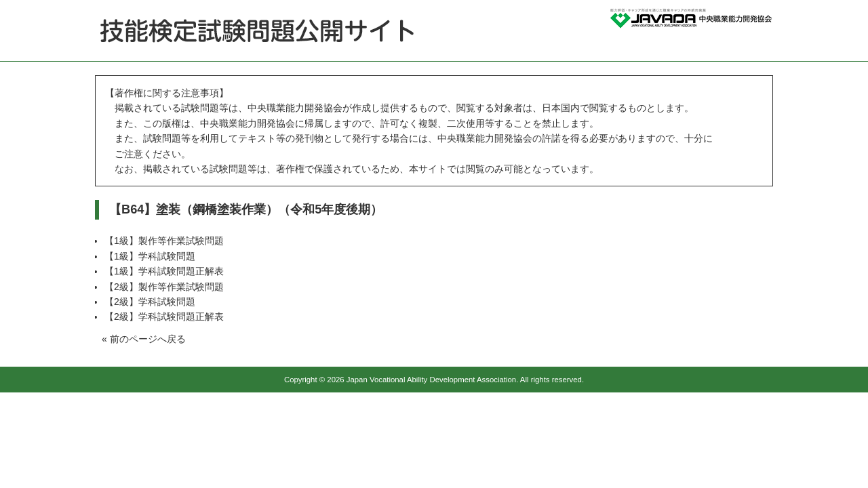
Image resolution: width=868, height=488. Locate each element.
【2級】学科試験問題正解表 (164, 317)
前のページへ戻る (148, 339)
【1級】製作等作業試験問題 (164, 241)
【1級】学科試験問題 (150, 256)
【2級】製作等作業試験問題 (164, 287)
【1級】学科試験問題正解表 (164, 271)
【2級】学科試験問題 (150, 302)
